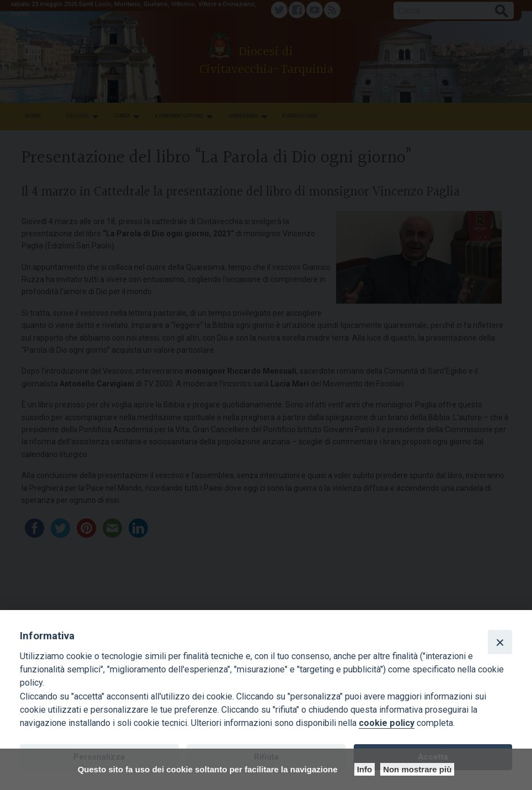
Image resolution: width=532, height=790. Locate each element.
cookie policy (387, 723)
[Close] (500, 642)
